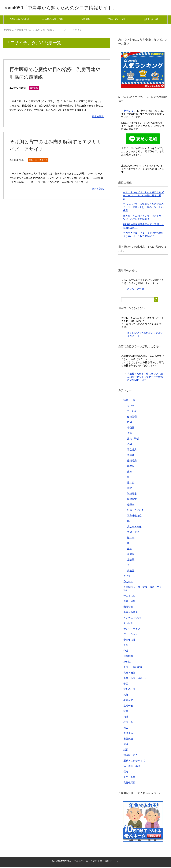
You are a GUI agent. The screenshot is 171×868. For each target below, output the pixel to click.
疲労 (126, 712)
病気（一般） (131, 401)
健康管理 (132, 417)
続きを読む (98, 117)
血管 (130, 549)
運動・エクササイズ (38, 161)
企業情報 (85, 20)
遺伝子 (131, 560)
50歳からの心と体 (20, 20)
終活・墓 (128, 723)
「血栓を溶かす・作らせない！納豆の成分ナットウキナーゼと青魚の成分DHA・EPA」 (145, 378)
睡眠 (130, 489)
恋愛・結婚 (129, 602)
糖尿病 (131, 505)
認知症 (131, 555)
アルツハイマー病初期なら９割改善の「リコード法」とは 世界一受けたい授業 (143, 208)
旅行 (126, 695)
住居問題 (128, 657)
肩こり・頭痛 (134, 527)
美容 (126, 728)
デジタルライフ (132, 629)
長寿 (126, 772)
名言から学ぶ (131, 613)
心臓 (130, 445)
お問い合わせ (151, 20)
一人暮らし (129, 596)
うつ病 (131, 406)
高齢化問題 (129, 783)
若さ (126, 745)
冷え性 (127, 662)
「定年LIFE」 (129, 112)
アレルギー (133, 412)
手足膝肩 (132, 450)
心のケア (128, 582)
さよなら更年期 (135, 290)
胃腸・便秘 (133, 533)
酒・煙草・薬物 (132, 767)
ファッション (131, 635)
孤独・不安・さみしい (135, 679)
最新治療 (34, 89)
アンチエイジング (133, 618)
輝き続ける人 (131, 756)
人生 (126, 646)
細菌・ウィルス (135, 511)
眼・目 (131, 483)
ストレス (128, 624)
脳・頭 (131, 538)
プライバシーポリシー (118, 20)
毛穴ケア (128, 701)
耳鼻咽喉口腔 (134, 516)
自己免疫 (128, 739)
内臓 (130, 423)
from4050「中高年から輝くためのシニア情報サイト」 (69, 8)
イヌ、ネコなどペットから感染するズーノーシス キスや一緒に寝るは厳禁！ (143, 196)
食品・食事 (129, 778)
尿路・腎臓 (133, 439)
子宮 (130, 434)
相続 (126, 717)
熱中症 (131, 467)
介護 (126, 651)
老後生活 (128, 734)
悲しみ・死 (129, 690)
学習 (126, 684)
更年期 (131, 456)
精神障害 (132, 500)
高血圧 (131, 571)
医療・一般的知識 (133, 668)
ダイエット (129, 577)
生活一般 (128, 706)
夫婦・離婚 (129, 673)
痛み (130, 472)
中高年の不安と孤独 (53, 20)
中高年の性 (129, 640)
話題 (126, 750)
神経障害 (132, 494)
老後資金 (128, 607)
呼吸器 (131, 428)
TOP (36, 31)
